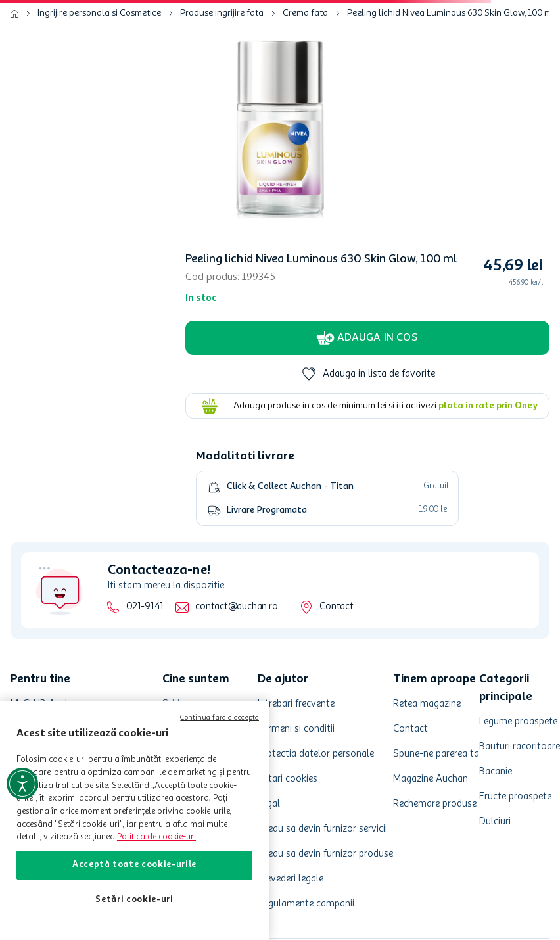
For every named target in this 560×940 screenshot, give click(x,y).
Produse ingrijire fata (222, 13)
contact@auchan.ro (236, 607)
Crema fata (305, 13)
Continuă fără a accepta (220, 718)
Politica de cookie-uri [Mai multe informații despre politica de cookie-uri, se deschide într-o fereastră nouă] (156, 837)
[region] (134, 820)
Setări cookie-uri (134, 900)
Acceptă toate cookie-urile (134, 865)
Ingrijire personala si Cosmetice (99, 13)
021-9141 (145, 607)
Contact (336, 607)
